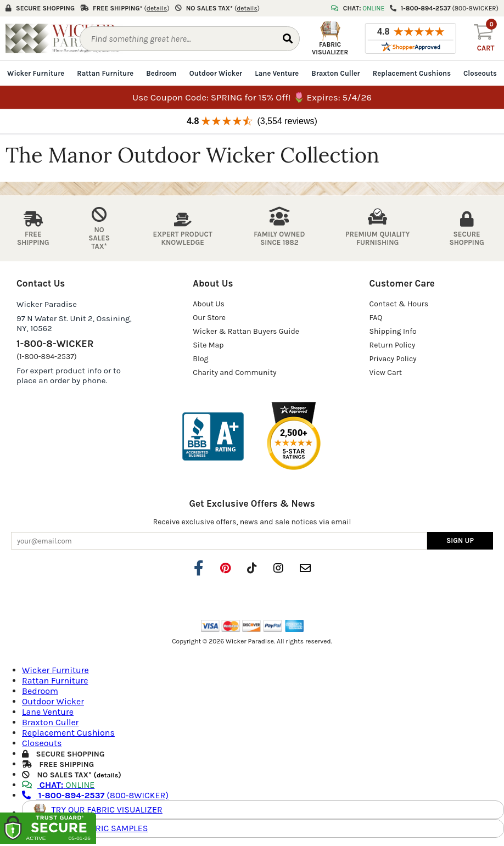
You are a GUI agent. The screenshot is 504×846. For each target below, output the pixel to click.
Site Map (208, 345)
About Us (209, 304)
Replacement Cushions (412, 73)
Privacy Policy (393, 359)
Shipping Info (393, 331)
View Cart (386, 372)
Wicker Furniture (36, 73)
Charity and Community (234, 372)
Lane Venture (277, 73)
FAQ (376, 318)
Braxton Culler (336, 73)
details (107, 775)
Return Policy (393, 345)
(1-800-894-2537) (47, 357)
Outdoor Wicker (216, 73)
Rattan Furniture (105, 73)
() (157, 8)
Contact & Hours (399, 304)
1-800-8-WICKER (55, 344)
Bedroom (161, 73)
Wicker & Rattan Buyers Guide (246, 331)
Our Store (209, 318)
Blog (200, 359)
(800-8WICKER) (95, 795)
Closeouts (480, 73)
